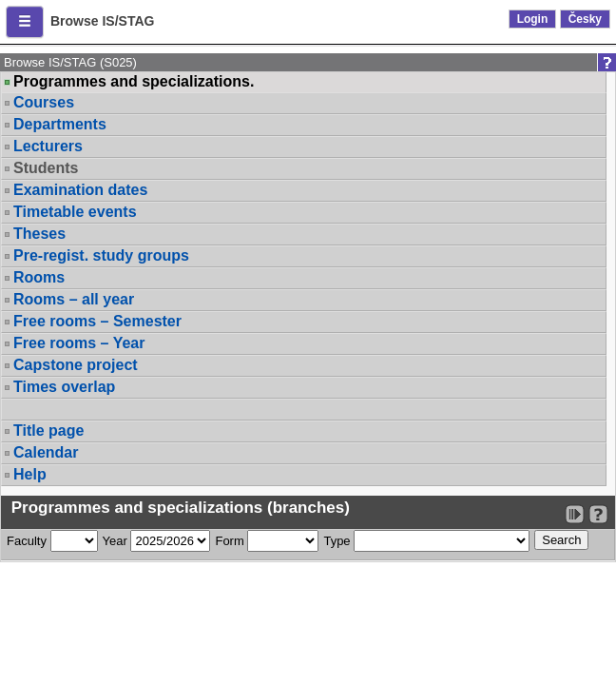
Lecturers (48, 146)
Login (533, 19)
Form (229, 541)
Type (337, 541)
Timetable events (75, 212)
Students (46, 168)
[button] (25, 22)
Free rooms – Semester (97, 321)
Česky (585, 19)
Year (115, 541)
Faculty (27, 541)
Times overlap (64, 387)
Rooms (39, 277)
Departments (60, 124)
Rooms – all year (74, 299)
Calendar (46, 452)
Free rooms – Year (79, 343)
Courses (44, 102)
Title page (48, 431)
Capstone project (76, 365)
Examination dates (80, 190)
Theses (39, 234)
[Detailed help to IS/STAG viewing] (598, 514)
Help (30, 474)
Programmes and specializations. (134, 82)
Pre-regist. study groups (101, 255)
